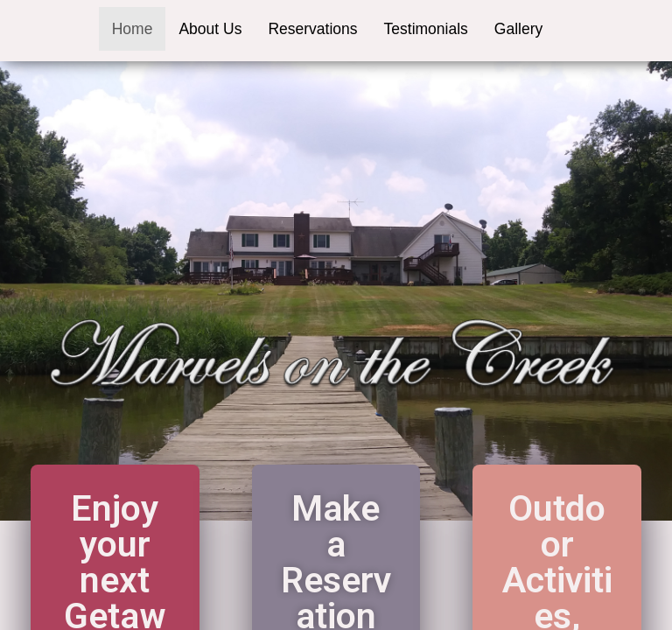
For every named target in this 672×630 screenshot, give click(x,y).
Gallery (518, 29)
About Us (210, 29)
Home (133, 29)
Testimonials (426, 29)
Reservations (312, 29)
